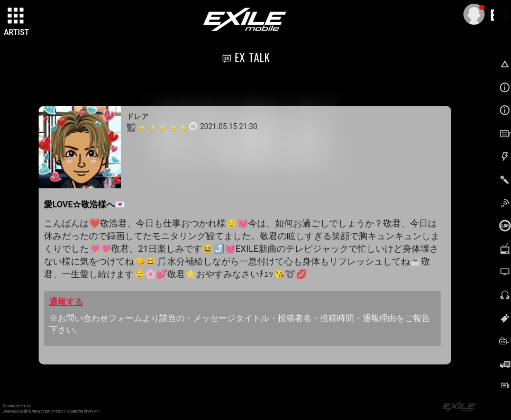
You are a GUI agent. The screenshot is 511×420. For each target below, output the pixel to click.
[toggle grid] (16, 16)
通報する (66, 302)
